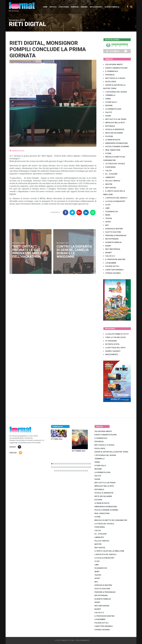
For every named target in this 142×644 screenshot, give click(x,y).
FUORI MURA (109, 167)
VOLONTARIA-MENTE (113, 65)
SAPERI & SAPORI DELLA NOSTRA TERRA (111, 452)
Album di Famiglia (112, 7)
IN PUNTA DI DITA (111, 344)
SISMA (107, 99)
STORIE (107, 153)
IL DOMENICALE (111, 71)
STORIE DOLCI (110, 102)
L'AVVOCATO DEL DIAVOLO (115, 198)
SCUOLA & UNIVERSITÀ (114, 129)
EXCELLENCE (110, 82)
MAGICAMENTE (111, 354)
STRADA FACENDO (112, 273)
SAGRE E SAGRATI (112, 351)
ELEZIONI (108, 136)
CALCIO (107, 171)
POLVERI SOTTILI (111, 266)
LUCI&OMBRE (110, 263)
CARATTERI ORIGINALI (113, 270)
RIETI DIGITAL (110, 188)
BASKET (108, 253)
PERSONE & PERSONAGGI (115, 236)
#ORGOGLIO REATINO (113, 229)
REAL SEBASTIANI (112, 150)
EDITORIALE (109, 126)
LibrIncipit (109, 177)
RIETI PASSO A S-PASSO (114, 78)
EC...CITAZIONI (110, 174)
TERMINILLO (109, 95)
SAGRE (107, 116)
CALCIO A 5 (109, 256)
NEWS (107, 215)
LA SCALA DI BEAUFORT (114, 201)
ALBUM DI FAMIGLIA (112, 242)
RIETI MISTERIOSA (112, 249)
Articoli (53, 7)
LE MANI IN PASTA (112, 140)
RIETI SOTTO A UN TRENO (115, 119)
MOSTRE (108, 184)
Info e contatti (96, 7)
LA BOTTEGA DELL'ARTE (114, 348)
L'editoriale (64, 7)
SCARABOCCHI (110, 212)
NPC (106, 225)
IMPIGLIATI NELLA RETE (114, 123)
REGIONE (108, 106)
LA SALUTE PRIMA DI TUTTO (116, 334)
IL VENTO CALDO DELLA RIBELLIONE (109, 551)
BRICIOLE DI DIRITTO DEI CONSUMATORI (111, 520)
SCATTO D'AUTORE (112, 232)
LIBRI (106, 208)
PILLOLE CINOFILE (112, 181)
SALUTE (108, 112)
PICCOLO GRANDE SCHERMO (116, 147)
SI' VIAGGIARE (110, 341)
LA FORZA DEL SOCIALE (114, 164)
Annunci (84, 7)
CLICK (107, 205)
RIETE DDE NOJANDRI (113, 133)
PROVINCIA (109, 75)
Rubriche (75, 7)
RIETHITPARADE (111, 239)
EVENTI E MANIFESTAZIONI (115, 68)
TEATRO (108, 218)
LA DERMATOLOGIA (112, 109)
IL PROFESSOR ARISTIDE (114, 259)
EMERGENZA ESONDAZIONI (115, 143)
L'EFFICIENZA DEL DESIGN (115, 92)
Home (45, 7)
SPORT (107, 222)
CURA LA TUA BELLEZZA (114, 337)
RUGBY (107, 246)
